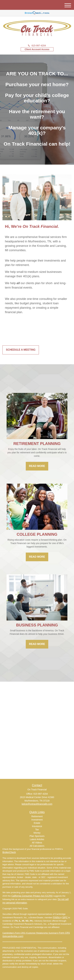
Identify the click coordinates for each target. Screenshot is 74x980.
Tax (37, 829)
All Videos (37, 843)
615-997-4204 (37, 46)
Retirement (37, 816)
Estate (37, 823)
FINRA (57, 917)
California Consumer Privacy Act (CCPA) (32, 896)
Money (37, 833)
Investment (37, 820)
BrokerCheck (9, 852)
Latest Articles (37, 839)
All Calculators (37, 846)
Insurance (37, 826)
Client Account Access (37, 49)
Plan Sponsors (37, 836)
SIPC (65, 917)
